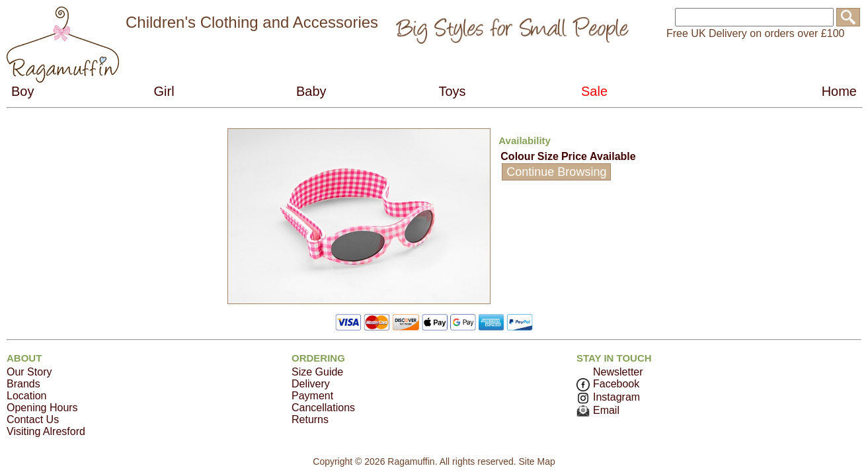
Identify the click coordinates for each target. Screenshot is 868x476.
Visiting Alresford (46, 431)
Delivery (311, 384)
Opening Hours (42, 408)
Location (27, 396)
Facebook (608, 384)
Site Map (536, 461)
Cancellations (323, 408)
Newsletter (618, 372)
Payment (312, 396)
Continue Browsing (556, 172)
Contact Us (33, 419)
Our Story (29, 372)
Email (598, 410)
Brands (23, 384)
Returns (310, 419)
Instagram (608, 397)
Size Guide (317, 372)
